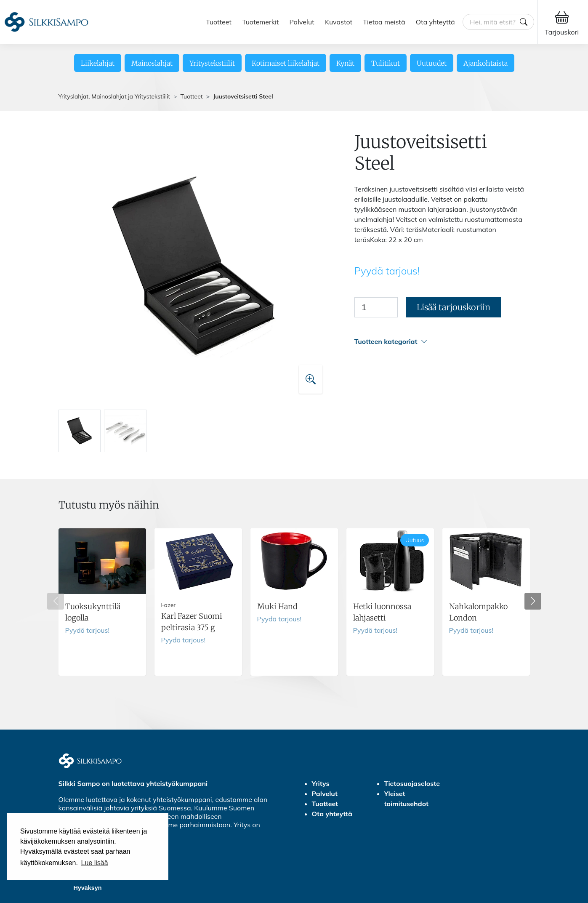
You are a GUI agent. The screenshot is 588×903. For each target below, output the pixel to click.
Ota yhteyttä (435, 22)
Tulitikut (386, 63)
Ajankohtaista (486, 63)
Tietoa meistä (384, 22)
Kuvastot (339, 22)
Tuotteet (219, 22)
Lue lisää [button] (95, 863)
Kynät (345, 63)
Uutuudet (432, 63)
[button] (442, 342)
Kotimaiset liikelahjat (286, 63)
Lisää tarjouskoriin (454, 307)
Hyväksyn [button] (87, 888)
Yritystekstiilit (212, 63)
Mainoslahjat (152, 63)
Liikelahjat (98, 63)
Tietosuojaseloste (412, 783)
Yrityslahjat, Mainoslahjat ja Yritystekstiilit (114, 96)
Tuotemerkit (260, 22)
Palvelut (302, 22)
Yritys (321, 783)
